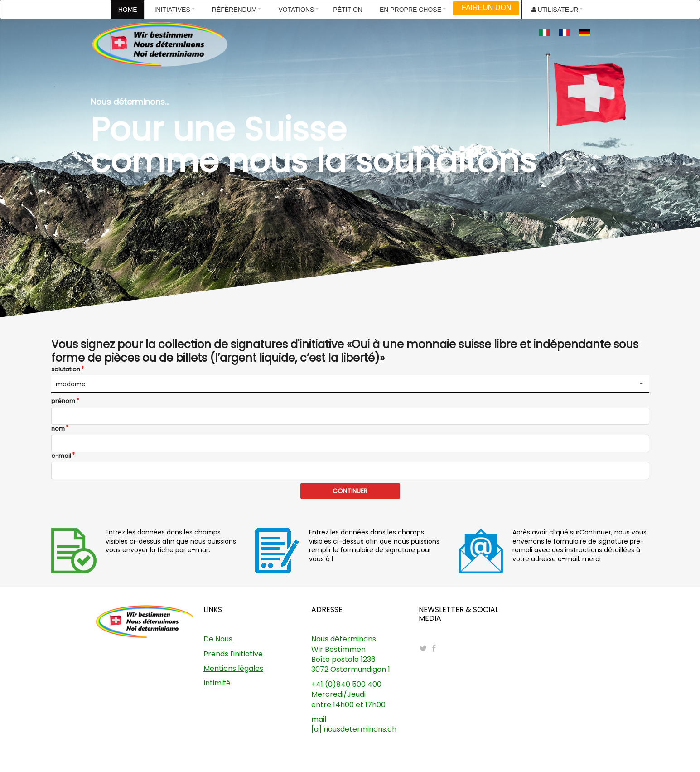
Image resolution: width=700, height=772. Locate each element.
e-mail (61, 456)
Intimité (217, 683)
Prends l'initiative (233, 654)
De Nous (218, 639)
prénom (63, 401)
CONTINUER (350, 491)
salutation (66, 369)
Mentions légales (233, 668)
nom (58, 429)
